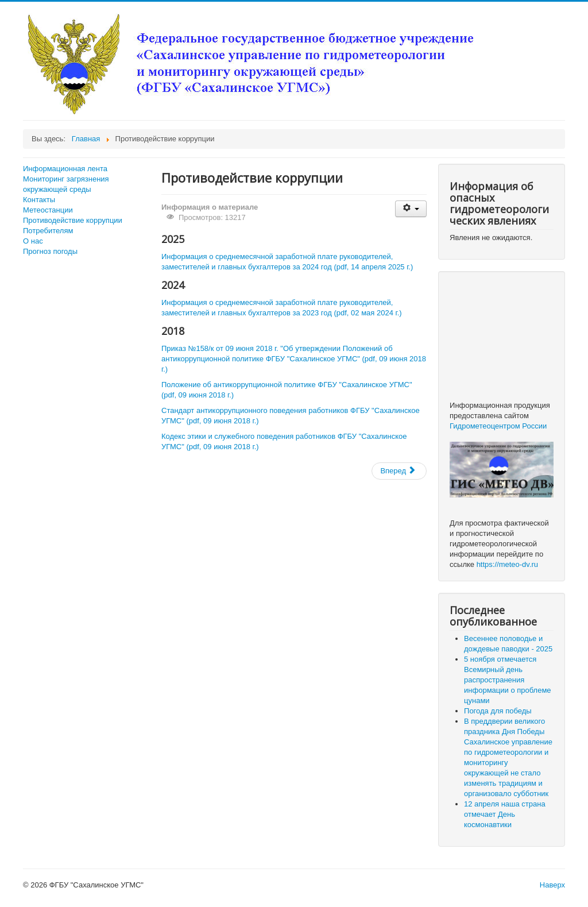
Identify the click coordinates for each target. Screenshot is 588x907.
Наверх (552, 885)
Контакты (39, 200)
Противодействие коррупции (73, 220)
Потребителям (48, 231)
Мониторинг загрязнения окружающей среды (66, 184)
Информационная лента (65, 169)
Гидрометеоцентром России (498, 426)
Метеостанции (48, 210)
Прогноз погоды (50, 251)
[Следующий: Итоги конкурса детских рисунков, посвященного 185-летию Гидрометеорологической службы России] (399, 471)
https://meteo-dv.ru (507, 564)
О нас (33, 241)
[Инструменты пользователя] (411, 209)
